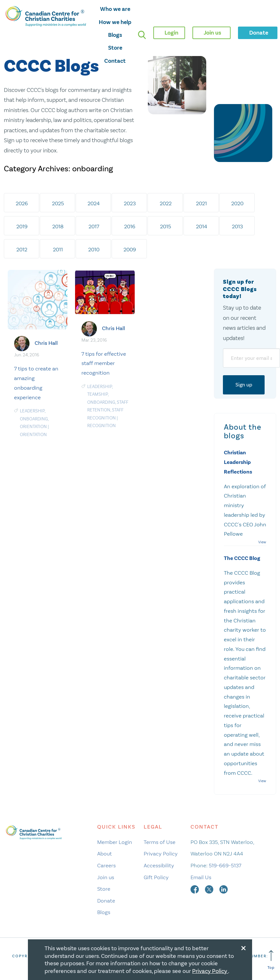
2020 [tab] (237, 203)
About (105, 854)
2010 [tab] (94, 249)
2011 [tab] (58, 249)
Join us (106, 877)
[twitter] (210, 889)
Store (115, 48)
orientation (33, 427)
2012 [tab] (22, 249)
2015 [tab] (165, 226)
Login (171, 33)
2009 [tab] (130, 249)
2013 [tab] (237, 226)
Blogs (115, 35)
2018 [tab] (58, 226)
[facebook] (195, 889)
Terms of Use (160, 842)
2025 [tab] (58, 203)
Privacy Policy (161, 854)
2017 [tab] (94, 226)
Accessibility (159, 865)
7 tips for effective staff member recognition (104, 363)
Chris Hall (46, 343)
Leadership (32, 411)
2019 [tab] (22, 226)
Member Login (115, 842)
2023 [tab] (130, 203)
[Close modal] (243, 947)
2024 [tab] (94, 203)
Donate (106, 901)
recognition (102, 426)
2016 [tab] (130, 226)
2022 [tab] (166, 203)
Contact (115, 61)
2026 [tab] (22, 203)
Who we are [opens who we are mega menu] (115, 9)
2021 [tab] (201, 203)
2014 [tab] (202, 226)
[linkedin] (224, 889)
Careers (106, 865)
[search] (142, 35)
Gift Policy (156, 877)
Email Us (201, 877)
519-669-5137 (225, 865)
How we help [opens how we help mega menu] (115, 22)
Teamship (98, 394)
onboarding (34, 419)
